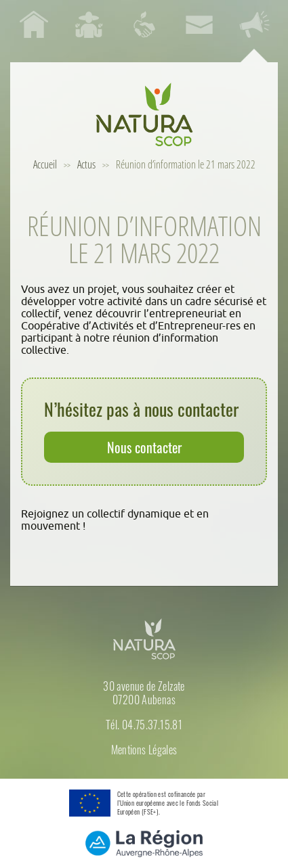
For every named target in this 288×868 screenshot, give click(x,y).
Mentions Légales (144, 750)
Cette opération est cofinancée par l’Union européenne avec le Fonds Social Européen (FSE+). (168, 803)
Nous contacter (144, 447)
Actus (86, 164)
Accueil (45, 164)
